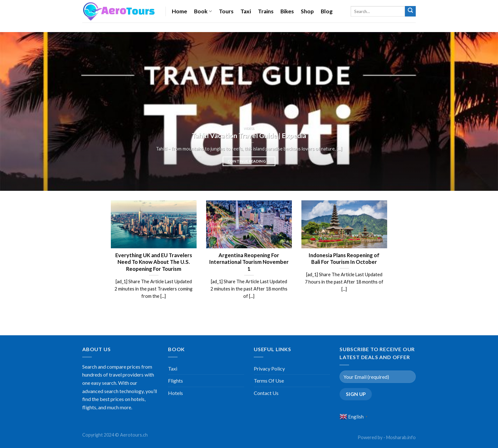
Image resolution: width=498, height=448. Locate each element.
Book (203, 11)
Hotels (175, 393)
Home (179, 11)
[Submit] (410, 11)
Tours (226, 11)
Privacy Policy (269, 368)
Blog (327, 11)
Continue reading (249, 161)
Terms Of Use (269, 381)
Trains (266, 11)
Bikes (287, 11)
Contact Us (266, 393)
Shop (307, 11)
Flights (175, 381)
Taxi (246, 11)
